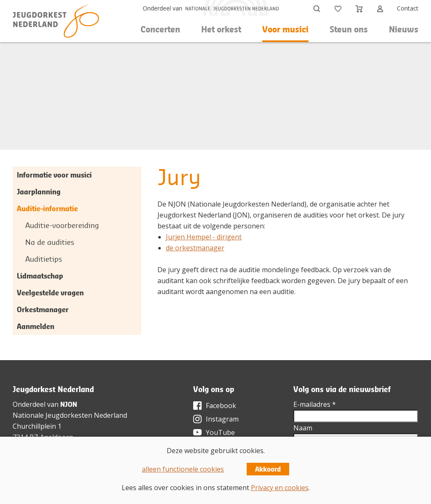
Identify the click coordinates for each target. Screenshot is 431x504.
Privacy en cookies (280, 488)
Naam (303, 428)
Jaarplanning (39, 192)
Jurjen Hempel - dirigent (204, 237)
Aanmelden (36, 326)
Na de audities (50, 242)
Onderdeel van (162, 8)
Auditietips (44, 259)
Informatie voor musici (54, 175)
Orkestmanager (43, 309)
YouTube (220, 432)
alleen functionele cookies (183, 469)
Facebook (221, 406)
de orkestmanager (195, 248)
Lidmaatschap (40, 276)
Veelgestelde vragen (50, 293)
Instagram (222, 419)
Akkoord (268, 469)
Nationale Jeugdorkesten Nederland (70, 415)
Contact (408, 8)
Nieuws (404, 29)
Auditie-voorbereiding (62, 225)
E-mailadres (315, 404)
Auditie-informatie (47, 208)
